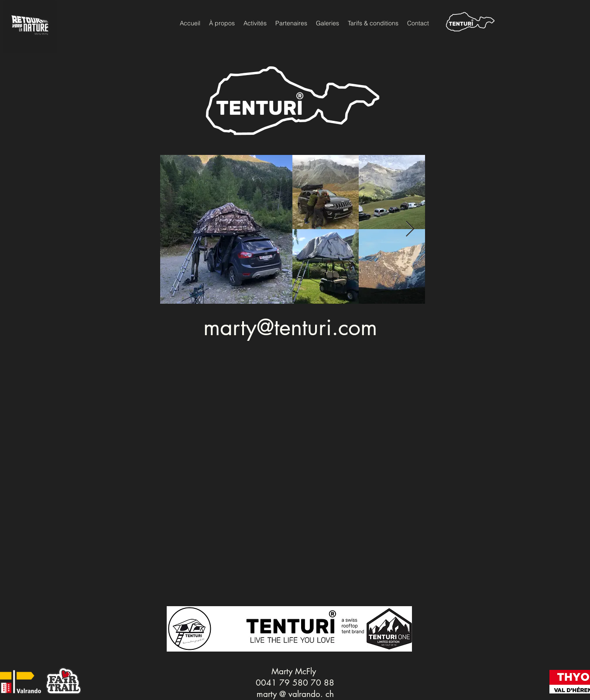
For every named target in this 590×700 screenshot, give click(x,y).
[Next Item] (410, 229)
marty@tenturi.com (290, 327)
